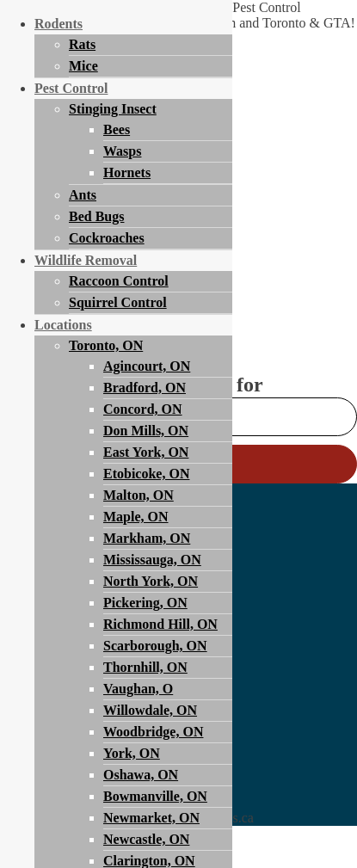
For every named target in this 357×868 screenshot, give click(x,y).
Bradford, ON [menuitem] (145, 388)
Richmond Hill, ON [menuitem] (160, 624)
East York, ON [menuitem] (146, 452)
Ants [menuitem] (83, 195)
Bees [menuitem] (117, 129)
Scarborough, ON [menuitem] (155, 646)
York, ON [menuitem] (132, 753)
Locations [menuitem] (63, 325)
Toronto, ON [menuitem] (106, 345)
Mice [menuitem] (83, 66)
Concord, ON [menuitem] (143, 409)
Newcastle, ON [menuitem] (146, 839)
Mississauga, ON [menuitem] (152, 560)
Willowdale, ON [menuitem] (150, 710)
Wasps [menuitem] (122, 151)
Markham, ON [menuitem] (147, 538)
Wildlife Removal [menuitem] (86, 260)
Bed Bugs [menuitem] (96, 216)
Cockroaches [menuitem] (107, 238)
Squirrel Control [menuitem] (118, 302)
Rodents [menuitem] (58, 24)
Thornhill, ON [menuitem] (145, 667)
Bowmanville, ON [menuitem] (155, 796)
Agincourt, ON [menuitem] (147, 366)
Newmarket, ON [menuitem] (151, 818)
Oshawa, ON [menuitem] (141, 775)
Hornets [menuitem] (127, 172)
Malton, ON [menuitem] (138, 495)
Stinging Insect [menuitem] (113, 109)
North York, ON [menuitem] (151, 581)
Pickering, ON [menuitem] (145, 603)
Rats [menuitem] (82, 44)
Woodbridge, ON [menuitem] (153, 732)
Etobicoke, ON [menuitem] (146, 474)
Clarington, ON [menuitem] (149, 861)
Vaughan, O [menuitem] (138, 689)
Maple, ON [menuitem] (136, 517)
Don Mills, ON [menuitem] (146, 431)
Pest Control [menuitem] (71, 88)
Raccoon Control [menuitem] (119, 281)
